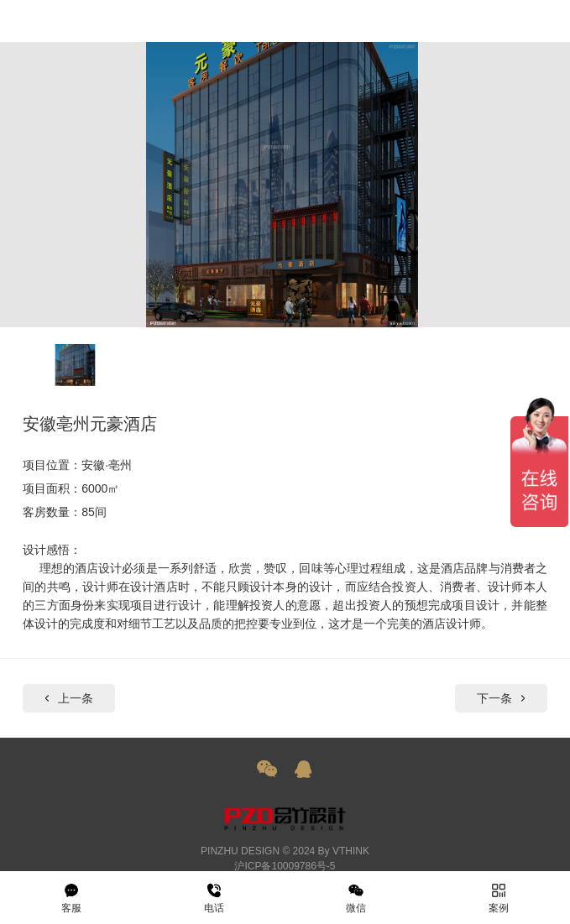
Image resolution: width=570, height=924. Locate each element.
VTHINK (351, 851)
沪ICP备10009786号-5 (285, 866)
